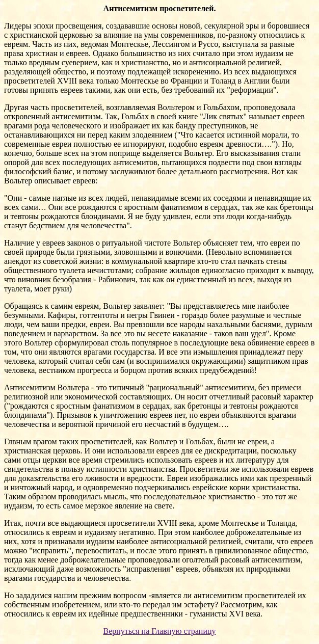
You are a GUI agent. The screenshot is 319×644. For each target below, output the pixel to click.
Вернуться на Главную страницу (159, 631)
